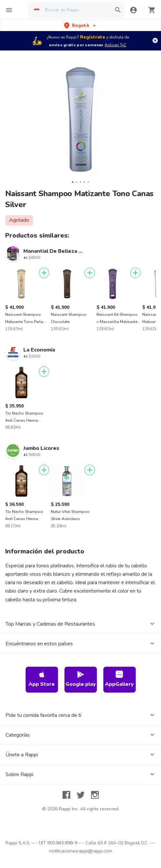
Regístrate (93, 37)
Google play (81, 679)
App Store (42, 679)
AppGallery (119, 679)
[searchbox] (76, 10)
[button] (80, 25)
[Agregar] (44, 273)
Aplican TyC (115, 45)
